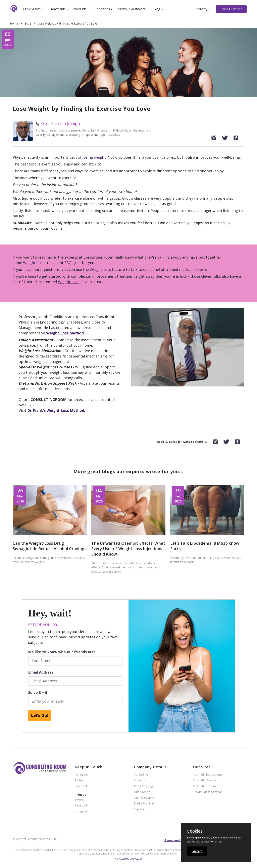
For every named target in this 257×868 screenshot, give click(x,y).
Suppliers (140, 809)
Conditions (104, 9)
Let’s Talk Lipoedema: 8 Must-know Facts (205, 546)
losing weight (94, 157)
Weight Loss (34, 263)
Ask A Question (231, 9)
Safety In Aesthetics (133, 9)
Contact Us (141, 775)
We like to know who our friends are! (61, 652)
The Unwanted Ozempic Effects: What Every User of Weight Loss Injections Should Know (128, 549)
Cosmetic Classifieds (206, 780)
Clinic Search (33, 9)
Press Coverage (144, 786)
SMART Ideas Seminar (207, 792)
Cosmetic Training (205, 786)
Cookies (195, 831)
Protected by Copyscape (128, 859)
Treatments (58, 9)
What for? (217, 842)
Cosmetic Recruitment (207, 775)
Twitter (79, 780)
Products (81, 9)
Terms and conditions (180, 840)
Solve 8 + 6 (38, 692)
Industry (203, 9)
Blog (159, 9)
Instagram (81, 775)
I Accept (197, 851)
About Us (140, 780)
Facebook (81, 786)
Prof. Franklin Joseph (60, 123)
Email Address (41, 672)
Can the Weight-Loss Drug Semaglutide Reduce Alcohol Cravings (49, 546)
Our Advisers (142, 792)
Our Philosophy (144, 798)
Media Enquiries (144, 804)
